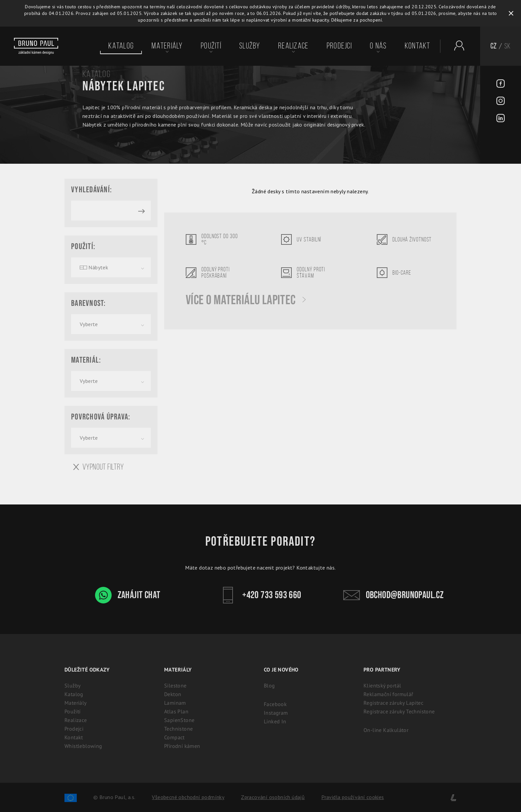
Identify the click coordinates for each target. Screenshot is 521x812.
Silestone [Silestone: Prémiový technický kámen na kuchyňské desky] (175, 685)
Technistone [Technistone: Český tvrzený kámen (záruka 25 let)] (178, 729)
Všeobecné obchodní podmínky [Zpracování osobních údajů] (188, 797)
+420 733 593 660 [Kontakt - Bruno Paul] (260, 595)
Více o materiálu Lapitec (246, 300)
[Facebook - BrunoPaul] (501, 84)
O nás (378, 46)
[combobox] (111, 267)
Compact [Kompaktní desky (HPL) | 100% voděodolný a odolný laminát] (174, 737)
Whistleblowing (83, 746)
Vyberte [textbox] (89, 324)
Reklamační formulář (388, 694)
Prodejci (339, 46)
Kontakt (417, 46)
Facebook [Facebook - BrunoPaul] (275, 704)
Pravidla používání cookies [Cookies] (353, 797)
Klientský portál (382, 685)
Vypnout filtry (99, 467)
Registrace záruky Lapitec (393, 703)
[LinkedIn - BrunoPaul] (501, 119)
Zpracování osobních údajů (273, 797)
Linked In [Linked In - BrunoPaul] (275, 721)
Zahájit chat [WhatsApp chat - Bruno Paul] (128, 595)
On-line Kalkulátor (386, 730)
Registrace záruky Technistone (399, 711)
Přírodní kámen (182, 746)
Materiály (167, 46)
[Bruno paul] (36, 46)
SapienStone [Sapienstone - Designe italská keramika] (179, 720)
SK (508, 46)
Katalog (121, 46)
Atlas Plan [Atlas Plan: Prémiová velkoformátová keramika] (176, 711)
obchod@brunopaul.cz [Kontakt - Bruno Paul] (394, 595)
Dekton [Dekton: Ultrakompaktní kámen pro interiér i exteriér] (173, 694)
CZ (494, 46)
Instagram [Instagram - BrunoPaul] (276, 713)
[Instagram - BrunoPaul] (501, 102)
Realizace (293, 46)
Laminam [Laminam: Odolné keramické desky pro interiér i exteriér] (175, 703)
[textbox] (111, 267)
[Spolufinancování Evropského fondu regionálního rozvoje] (71, 797)
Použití (211, 46)
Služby (250, 46)
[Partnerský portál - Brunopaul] (456, 45)
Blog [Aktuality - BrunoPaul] (269, 685)
